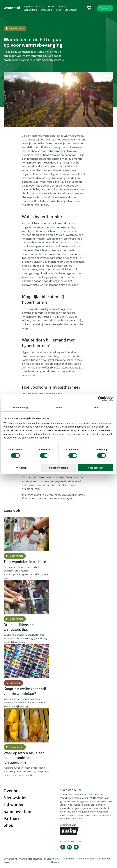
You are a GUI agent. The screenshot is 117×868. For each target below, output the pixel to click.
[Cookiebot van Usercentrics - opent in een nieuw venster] (100, 399)
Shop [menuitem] (58, 10)
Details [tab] (58, 407)
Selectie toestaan (59, 468)
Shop (8, 825)
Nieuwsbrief (15, 798)
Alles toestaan (96, 468)
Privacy (55, 859)
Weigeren (21, 468)
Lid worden (14, 805)
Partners (12, 819)
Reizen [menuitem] (51, 6)
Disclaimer (68, 859)
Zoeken (104, 8)
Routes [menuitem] (40, 6)
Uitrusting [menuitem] (47, 10)
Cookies (56, 862)
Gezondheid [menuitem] (31, 10)
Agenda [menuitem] (28, 6)
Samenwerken (17, 812)
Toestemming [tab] (20, 407)
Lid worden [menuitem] (71, 10)
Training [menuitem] (63, 6)
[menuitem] (12, 8)
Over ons (12, 791)
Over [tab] (97, 407)
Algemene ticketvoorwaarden (94, 859)
